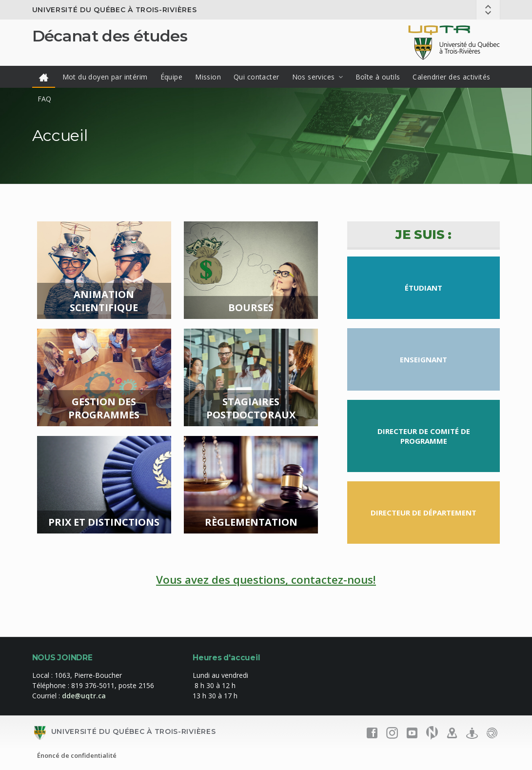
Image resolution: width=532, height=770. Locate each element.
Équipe (172, 77)
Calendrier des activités (451, 77)
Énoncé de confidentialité (77, 755)
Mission (208, 77)
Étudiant (424, 288)
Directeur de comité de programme (424, 436)
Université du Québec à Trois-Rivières (115, 10)
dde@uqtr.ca (84, 696)
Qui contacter (256, 77)
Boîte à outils (378, 77)
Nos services (314, 77)
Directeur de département (424, 513)
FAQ (45, 99)
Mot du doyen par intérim (105, 77)
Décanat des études (110, 36)
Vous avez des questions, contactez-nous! (266, 580)
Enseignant (424, 359)
